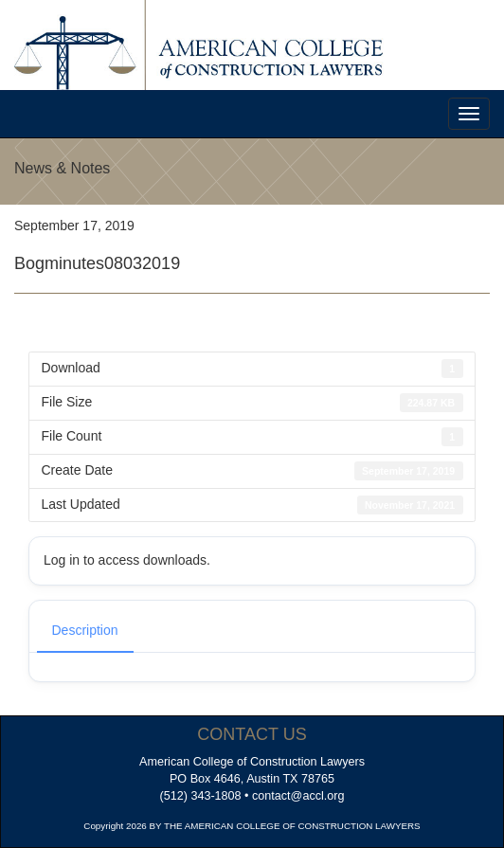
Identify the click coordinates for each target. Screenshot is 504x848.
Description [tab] (85, 630)
